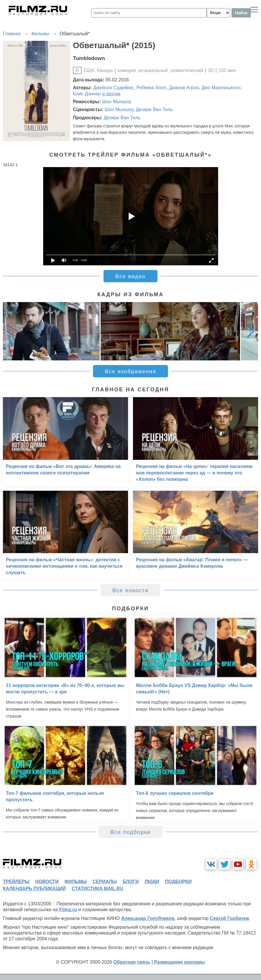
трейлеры (16, 882)
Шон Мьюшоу (117, 102)
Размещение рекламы (179, 962)
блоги (130, 882)
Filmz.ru (68, 910)
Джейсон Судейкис (114, 88)
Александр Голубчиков (148, 918)
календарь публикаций (34, 889)
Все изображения (130, 371)
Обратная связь (132, 962)
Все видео (130, 276)
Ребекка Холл (151, 88)
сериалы (105, 882)
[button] (251, 331)
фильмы (76, 882)
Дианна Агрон (184, 88)
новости (47, 882)
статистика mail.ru (98, 889)
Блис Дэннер (87, 94)
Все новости (130, 590)
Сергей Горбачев (229, 918)
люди (152, 882)
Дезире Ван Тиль (154, 109)
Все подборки (130, 832)
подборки (178, 882)
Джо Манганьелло (221, 88)
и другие (111, 94)
